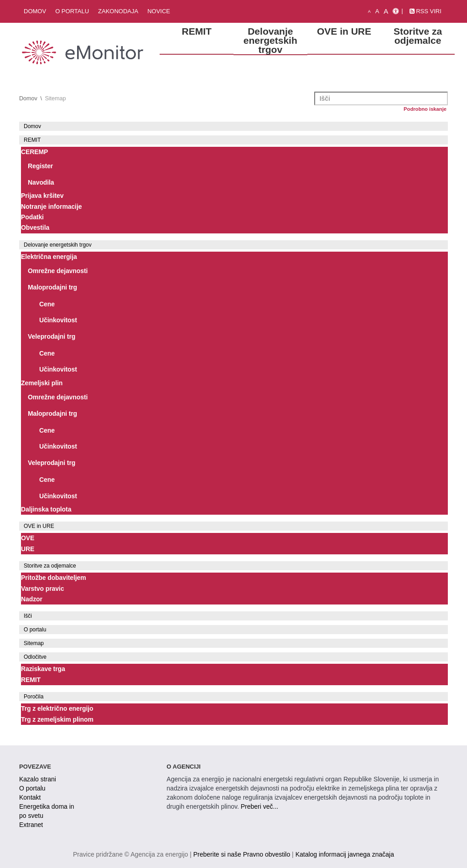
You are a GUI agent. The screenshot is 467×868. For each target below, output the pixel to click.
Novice (159, 11)
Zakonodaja (118, 11)
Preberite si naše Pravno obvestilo (242, 854)
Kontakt (30, 797)
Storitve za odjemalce (50, 566)
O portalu (72, 11)
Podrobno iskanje (425, 109)
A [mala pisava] (369, 11)
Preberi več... (259, 806)
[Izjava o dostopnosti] (396, 11)
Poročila (34, 697)
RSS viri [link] (425, 11)
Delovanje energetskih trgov (58, 245)
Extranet (31, 825)
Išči (28, 616)
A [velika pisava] (386, 11)
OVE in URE (39, 526)
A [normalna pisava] (377, 11)
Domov (35, 11)
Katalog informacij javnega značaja (345, 854)
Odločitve (35, 657)
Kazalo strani (38, 779)
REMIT (32, 140)
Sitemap (34, 643)
